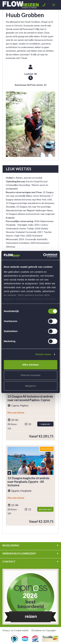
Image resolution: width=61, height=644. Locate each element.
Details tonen (43, 354)
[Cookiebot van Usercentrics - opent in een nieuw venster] (43, 255)
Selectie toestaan (30, 375)
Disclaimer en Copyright (44, 630)
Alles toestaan (31, 365)
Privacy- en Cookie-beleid (15, 630)
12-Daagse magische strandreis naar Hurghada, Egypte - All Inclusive (28, 482)
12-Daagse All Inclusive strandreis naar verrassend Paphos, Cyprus (30, 398)
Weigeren (30, 386)
